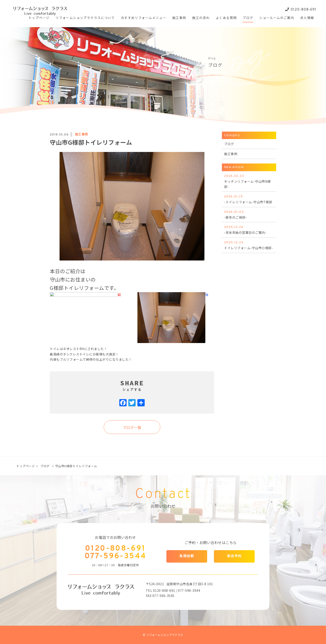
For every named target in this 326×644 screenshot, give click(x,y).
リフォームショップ (85, 18)
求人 (307, 18)
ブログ (45, 466)
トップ (39, 18)
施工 (179, 18)
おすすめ (144, 18)
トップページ (25, 466)
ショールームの (277, 18)
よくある (226, 18)
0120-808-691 (301, 10)
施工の (201, 18)
